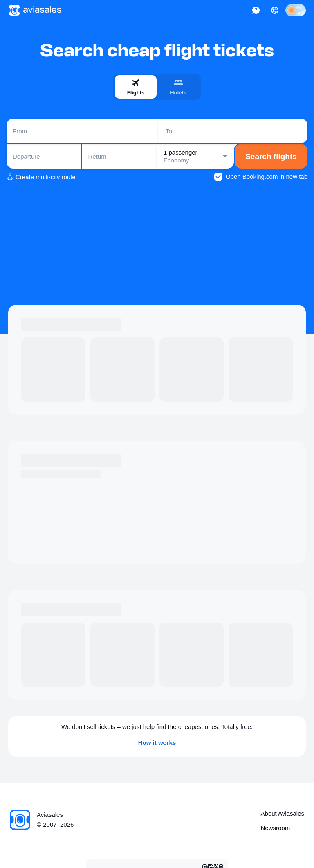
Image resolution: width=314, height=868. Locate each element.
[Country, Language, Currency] (275, 10)
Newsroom (276, 828)
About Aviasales (283, 813)
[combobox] (82, 131)
